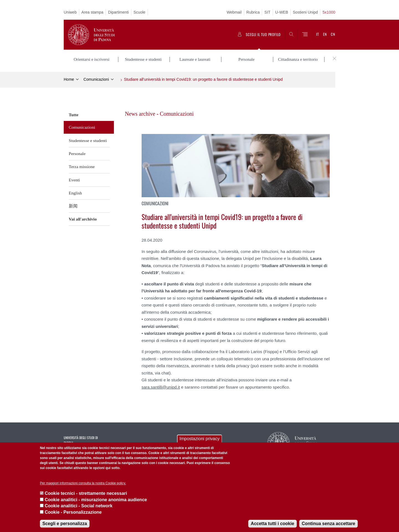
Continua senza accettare (328, 524)
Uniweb (70, 12)
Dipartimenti (118, 12)
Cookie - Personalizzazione (73, 512)
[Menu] (305, 35)
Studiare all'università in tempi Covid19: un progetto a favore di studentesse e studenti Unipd (203, 79)
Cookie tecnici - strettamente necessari (86, 493)
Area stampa (92, 12)
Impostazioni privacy (200, 439)
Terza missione (82, 167)
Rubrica (253, 12)
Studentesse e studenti (88, 140)
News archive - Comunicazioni (159, 114)
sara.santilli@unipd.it (161, 387)
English (75, 193)
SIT (267, 12)
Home (69, 79)
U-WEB (282, 12)
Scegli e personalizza (65, 524)
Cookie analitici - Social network (79, 506)
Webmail (234, 12)
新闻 (73, 206)
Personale (77, 154)
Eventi (74, 180)
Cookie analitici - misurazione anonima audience (96, 500)
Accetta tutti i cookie (272, 524)
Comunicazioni (96, 79)
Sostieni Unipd (305, 12)
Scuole (140, 12)
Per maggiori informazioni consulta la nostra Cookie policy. (83, 483)
